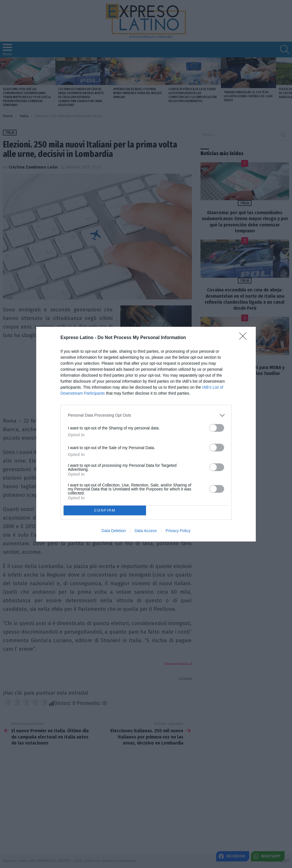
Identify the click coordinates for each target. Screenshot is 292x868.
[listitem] (146, 415)
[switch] (217, 428)
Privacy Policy (178, 531)
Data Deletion (114, 531)
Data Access (146, 531)
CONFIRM (105, 510)
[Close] (245, 338)
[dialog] (146, 434)
